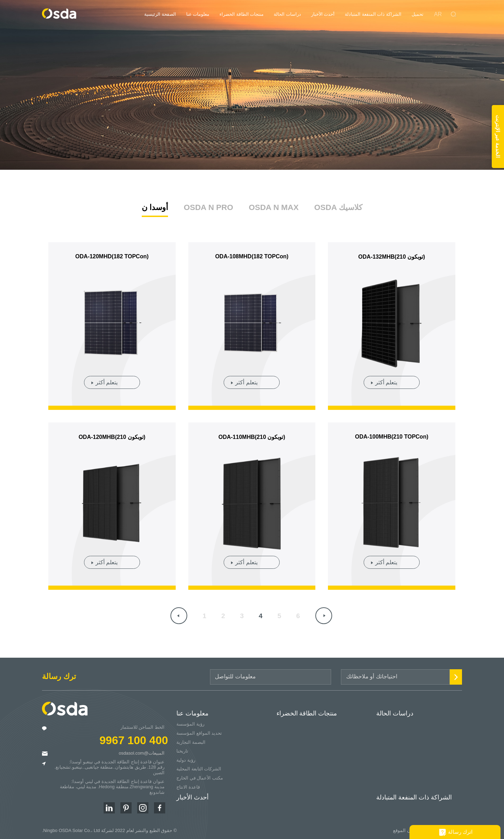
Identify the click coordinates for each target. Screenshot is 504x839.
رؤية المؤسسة (190, 723)
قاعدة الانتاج (188, 785)
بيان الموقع (404, 829)
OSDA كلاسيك (338, 206)
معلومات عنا (198, 14)
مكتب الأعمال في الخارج (200, 776)
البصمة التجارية (191, 740)
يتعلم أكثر (107, 381)
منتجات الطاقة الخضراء (241, 14)
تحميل (418, 14)
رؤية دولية (186, 758)
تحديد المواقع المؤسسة (199, 731)
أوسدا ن (155, 206)
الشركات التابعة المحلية (199, 767)
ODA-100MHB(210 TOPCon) (392, 435)
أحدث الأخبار (323, 14)
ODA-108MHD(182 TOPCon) (252, 255)
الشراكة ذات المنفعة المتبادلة (373, 14)
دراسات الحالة (287, 14)
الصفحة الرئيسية (160, 14)
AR (438, 14)
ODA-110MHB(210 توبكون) (252, 435)
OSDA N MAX (274, 206)
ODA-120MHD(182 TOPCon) (112, 255)
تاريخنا (182, 750)
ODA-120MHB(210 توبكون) (112, 435)
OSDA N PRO (208, 206)
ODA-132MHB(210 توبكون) (392, 255)
